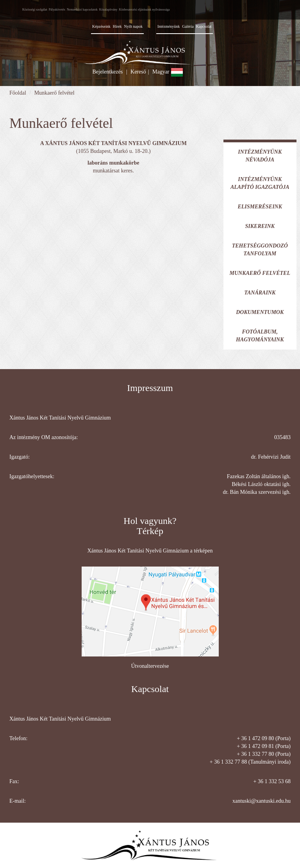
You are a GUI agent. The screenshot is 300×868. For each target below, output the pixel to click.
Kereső (138, 72)
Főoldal (18, 93)
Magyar (168, 72)
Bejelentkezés (107, 72)
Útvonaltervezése (150, 666)
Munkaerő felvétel (54, 93)
